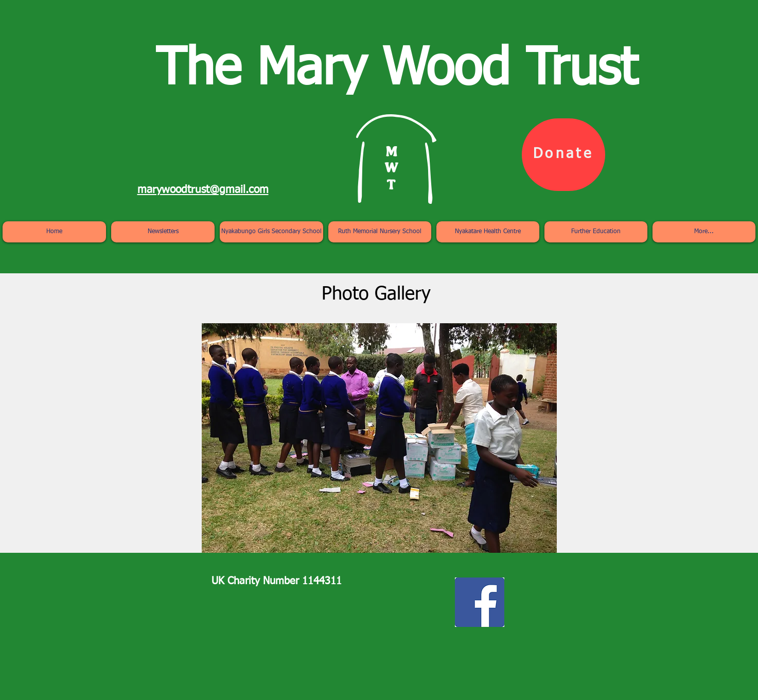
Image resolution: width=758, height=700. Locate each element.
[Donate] (563, 155)
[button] (379, 438)
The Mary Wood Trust (396, 70)
